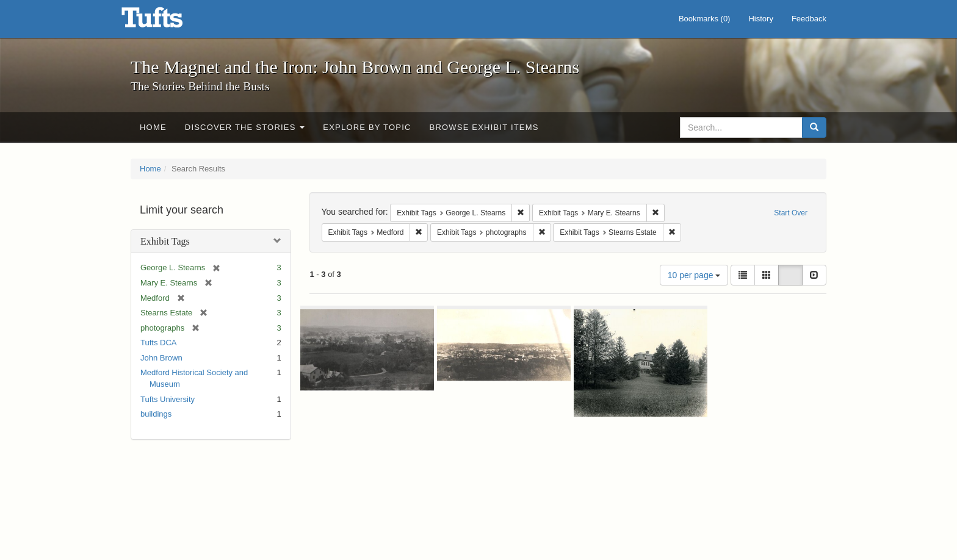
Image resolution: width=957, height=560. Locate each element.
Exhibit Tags (165, 241)
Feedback (809, 19)
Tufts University (168, 399)
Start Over (791, 213)
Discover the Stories (245, 127)
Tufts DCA (158, 343)
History (760, 19)
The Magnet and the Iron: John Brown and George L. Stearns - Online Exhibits (167, 21)
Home (153, 127)
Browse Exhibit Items (484, 127)
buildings (156, 414)
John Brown (161, 358)
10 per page (694, 275)
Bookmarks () (705, 19)
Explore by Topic (367, 127)
